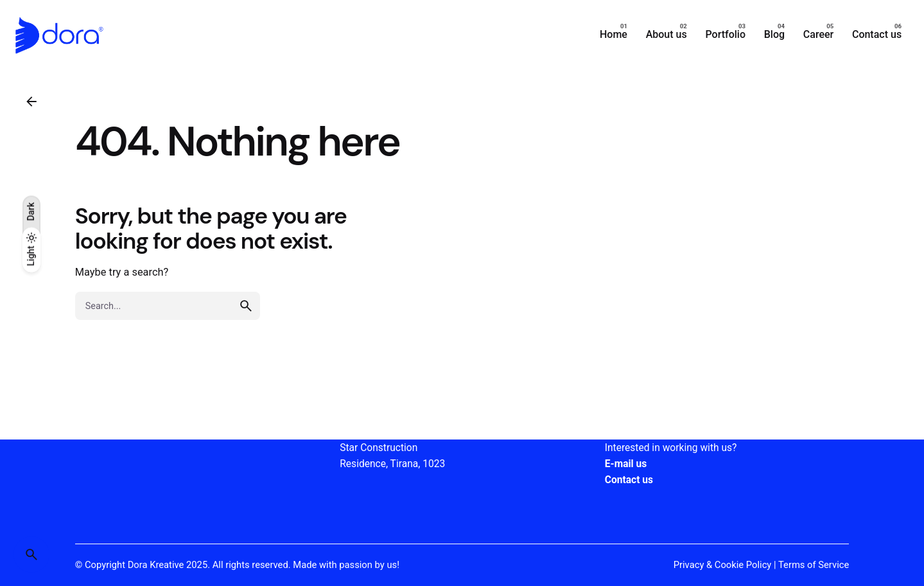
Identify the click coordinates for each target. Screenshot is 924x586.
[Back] (31, 102)
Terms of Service (814, 565)
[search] (246, 306)
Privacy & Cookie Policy (723, 565)
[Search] (31, 555)
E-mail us (626, 464)
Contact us (629, 480)
